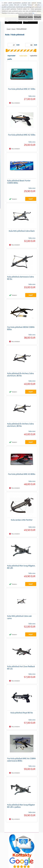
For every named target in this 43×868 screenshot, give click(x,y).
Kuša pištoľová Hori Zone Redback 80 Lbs (21, 668)
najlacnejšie (23, 56)
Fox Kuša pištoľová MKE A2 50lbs (22, 135)
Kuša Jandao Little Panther (22, 520)
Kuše (13, 29)
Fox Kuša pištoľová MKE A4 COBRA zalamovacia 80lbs (21, 760)
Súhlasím (37, 17)
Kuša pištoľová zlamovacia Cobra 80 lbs (21, 278)
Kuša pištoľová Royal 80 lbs (22, 713)
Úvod (8, 29)
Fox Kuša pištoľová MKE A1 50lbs (22, 89)
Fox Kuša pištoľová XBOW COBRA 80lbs (21, 328)
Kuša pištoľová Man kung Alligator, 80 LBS (21, 567)
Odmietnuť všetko (26, 17)
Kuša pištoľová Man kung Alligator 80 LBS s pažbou (21, 806)
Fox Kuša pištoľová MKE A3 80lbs (22, 474)
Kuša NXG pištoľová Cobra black (22, 231)
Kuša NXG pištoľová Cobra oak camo (19, 617)
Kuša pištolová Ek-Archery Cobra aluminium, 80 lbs (21, 374)
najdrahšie (33, 56)
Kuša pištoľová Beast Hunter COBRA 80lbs (19, 182)
